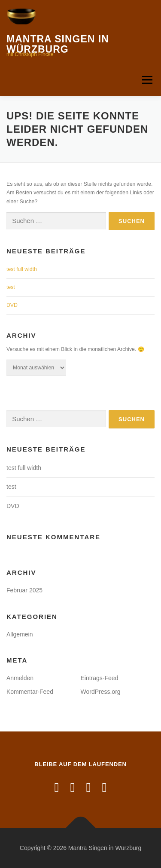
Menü (146, 80)
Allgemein (20, 634)
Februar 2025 (24, 590)
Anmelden (20, 678)
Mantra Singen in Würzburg (58, 44)
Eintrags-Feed (100, 678)
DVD (12, 305)
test (11, 287)
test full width (22, 269)
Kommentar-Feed (30, 692)
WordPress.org (101, 692)
